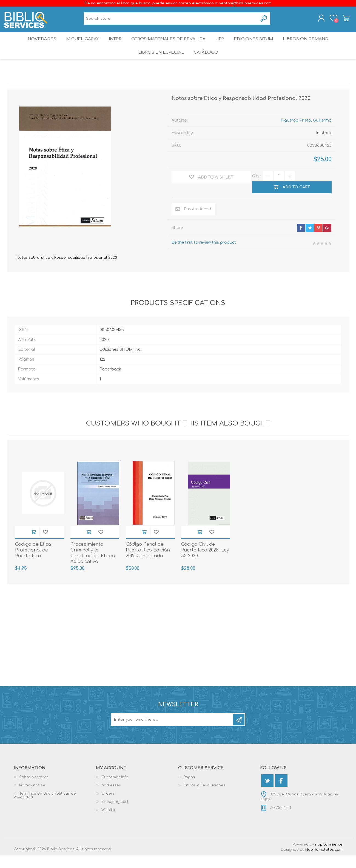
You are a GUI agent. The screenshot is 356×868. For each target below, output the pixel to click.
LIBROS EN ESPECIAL (160, 63)
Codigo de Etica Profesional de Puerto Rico (33, 563)
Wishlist (108, 823)
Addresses (111, 798)
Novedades (37, 45)
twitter (310, 240)
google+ (327, 240)
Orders (108, 806)
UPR (221, 45)
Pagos (189, 790)
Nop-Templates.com (324, 862)
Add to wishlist (45, 544)
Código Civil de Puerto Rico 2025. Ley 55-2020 (205, 563)
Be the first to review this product (204, 255)
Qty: (256, 189)
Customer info (115, 790)
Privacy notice (32, 798)
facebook (301, 240)
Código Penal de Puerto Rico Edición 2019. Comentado (148, 563)
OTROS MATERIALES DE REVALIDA (169, 45)
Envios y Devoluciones (204, 798)
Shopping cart (343, 20)
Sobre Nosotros (34, 790)
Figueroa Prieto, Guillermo (306, 133)
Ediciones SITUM (257, 45)
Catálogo (206, 63)
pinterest (318, 240)
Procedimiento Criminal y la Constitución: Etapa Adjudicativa (93, 565)
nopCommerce (329, 857)
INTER (115, 45)
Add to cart (33, 544)
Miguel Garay (79, 45)
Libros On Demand (311, 45)
